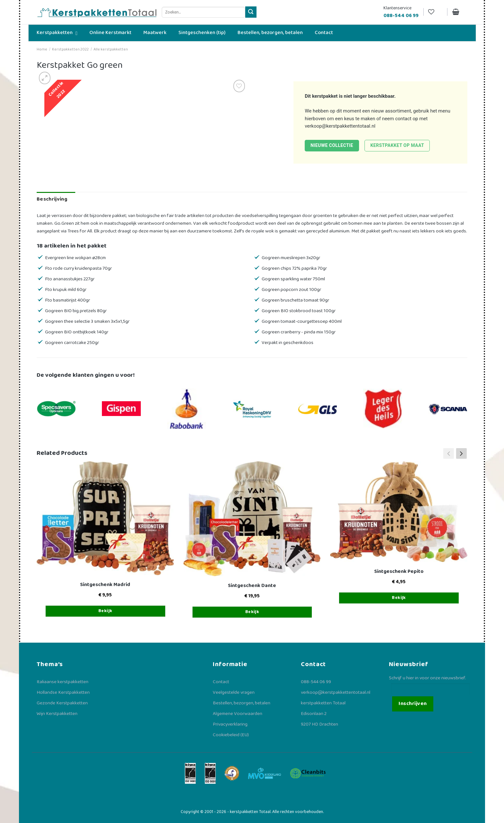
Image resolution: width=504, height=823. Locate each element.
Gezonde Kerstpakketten (62, 703)
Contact (221, 682)
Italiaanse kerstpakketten (63, 682)
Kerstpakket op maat (397, 145)
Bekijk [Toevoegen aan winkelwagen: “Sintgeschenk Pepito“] (399, 598)
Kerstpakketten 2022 (70, 49)
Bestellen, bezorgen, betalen (242, 703)
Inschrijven (413, 704)
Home (42, 49)
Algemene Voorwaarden (238, 714)
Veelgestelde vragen (234, 692)
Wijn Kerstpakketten (57, 714)
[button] (461, 453)
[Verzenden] (251, 12)
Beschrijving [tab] (52, 199)
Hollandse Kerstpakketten (63, 692)
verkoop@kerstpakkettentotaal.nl (340, 126)
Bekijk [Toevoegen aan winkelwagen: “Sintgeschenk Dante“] (252, 612)
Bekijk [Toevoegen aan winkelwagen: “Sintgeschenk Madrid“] (105, 611)
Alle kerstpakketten (111, 49)
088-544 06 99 (316, 682)
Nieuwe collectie (332, 145)
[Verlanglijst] (435, 12)
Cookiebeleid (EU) (231, 735)
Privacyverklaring (230, 724)
